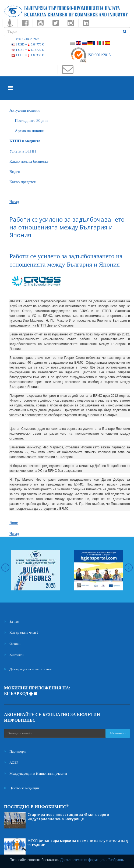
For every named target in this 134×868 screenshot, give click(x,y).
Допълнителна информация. (83, 860)
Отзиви (12, 644)
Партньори (15, 751)
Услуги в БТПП (23, 151)
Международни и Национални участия (36, 773)
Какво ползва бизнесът (29, 161)
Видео (15, 172)
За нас (11, 621)
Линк (14, 523)
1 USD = (28, 44)
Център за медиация (22, 788)
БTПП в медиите (25, 141)
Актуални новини (24, 110)
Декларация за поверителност (29, 669)
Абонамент (118, 733)
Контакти (14, 655)
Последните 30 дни (31, 121)
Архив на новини (30, 131)
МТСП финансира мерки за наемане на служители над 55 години (78, 843)
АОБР (11, 762)
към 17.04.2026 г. (27, 39)
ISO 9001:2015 (91, 55)
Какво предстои (23, 182)
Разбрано (116, 860)
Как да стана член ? (21, 633)
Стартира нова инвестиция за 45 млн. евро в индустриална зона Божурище (68, 817)
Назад (14, 202)
